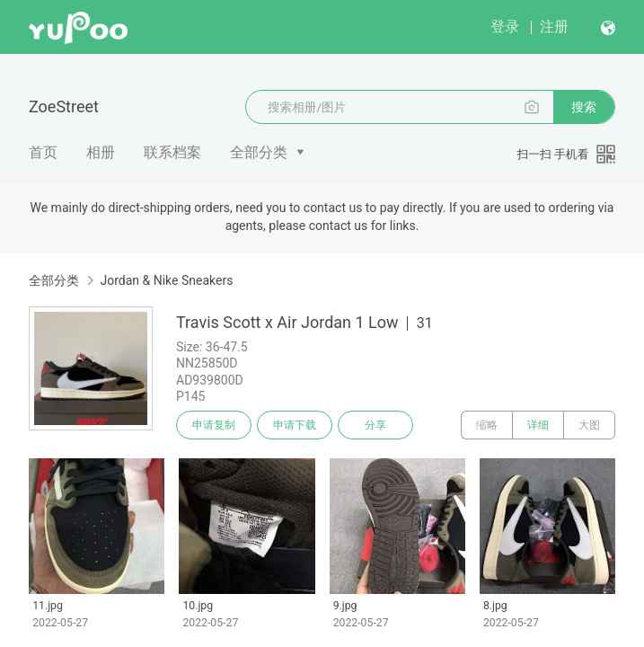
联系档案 (172, 152)
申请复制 (214, 425)
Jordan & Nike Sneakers (166, 280)
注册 (554, 27)
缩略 (487, 425)
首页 (43, 152)
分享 (375, 425)
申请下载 (295, 425)
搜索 (584, 107)
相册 (101, 152)
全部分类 (259, 152)
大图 (589, 425)
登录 (505, 27)
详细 (538, 425)
